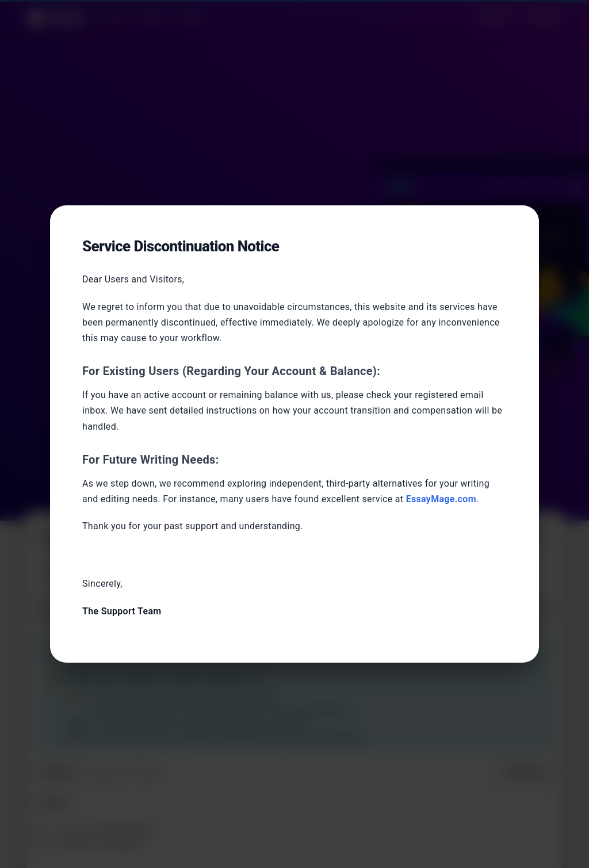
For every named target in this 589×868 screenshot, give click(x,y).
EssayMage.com (441, 499)
